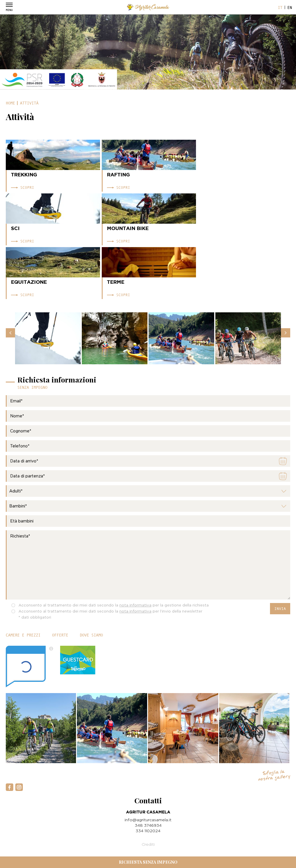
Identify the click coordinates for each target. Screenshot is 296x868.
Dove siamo (91, 635)
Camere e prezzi (23, 635)
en (290, 8)
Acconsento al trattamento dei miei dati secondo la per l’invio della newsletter (110, 611)
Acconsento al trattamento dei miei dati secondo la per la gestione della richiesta (114, 605)
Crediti (148, 844)
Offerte (60, 635)
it (280, 8)
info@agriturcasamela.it (148, 820)
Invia (280, 609)
